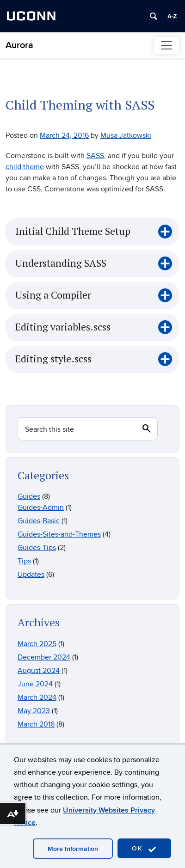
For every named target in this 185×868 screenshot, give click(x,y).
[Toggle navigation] (166, 45)
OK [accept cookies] (144, 849)
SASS (95, 156)
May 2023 (34, 711)
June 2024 (35, 684)
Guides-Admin (41, 507)
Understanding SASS (61, 263)
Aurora (19, 45)
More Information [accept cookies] (73, 849)
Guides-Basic (39, 521)
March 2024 (37, 697)
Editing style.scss (53, 359)
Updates (31, 575)
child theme (25, 167)
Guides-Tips (37, 548)
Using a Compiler (53, 295)
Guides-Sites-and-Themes (59, 534)
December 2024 (44, 657)
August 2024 (39, 671)
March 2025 (37, 644)
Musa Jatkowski (126, 135)
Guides (29, 496)
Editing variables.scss (63, 327)
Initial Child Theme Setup (73, 232)
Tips (24, 561)
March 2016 (36, 724)
